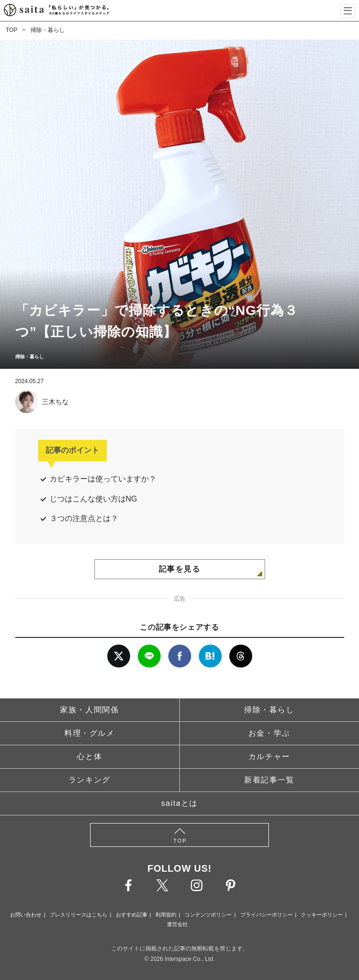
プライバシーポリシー (267, 915)
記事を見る (180, 569)
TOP (11, 30)
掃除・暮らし (48, 30)
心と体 (89, 756)
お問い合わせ (26, 915)
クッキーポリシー (322, 915)
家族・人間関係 (89, 710)
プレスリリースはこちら (78, 915)
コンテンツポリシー (208, 915)
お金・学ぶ (269, 733)
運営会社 (177, 924)
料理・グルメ (90, 733)
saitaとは (179, 803)
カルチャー (269, 756)
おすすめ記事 (132, 915)
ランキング (90, 780)
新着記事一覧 (269, 780)
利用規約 (166, 915)
